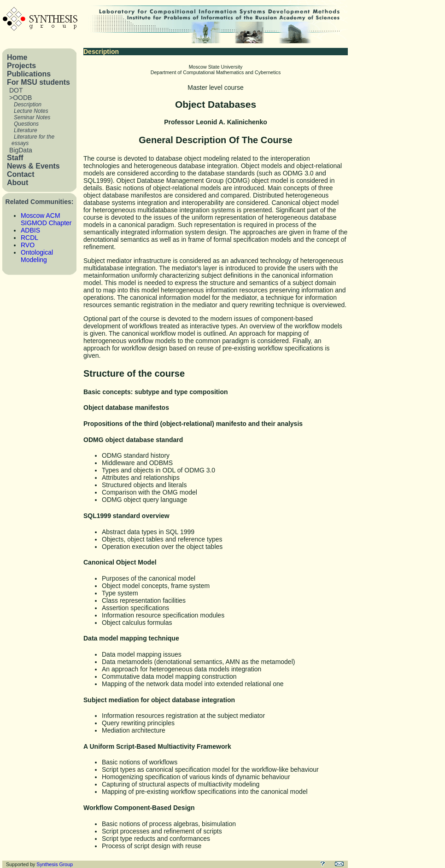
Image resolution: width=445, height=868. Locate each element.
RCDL (29, 238)
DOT (16, 90)
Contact (21, 174)
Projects (21, 66)
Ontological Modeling (37, 256)
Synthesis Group (55, 864)
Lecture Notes (31, 111)
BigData (21, 150)
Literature (26, 130)
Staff (15, 158)
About (18, 183)
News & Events (33, 166)
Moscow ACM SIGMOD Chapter (46, 219)
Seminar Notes (32, 117)
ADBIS (30, 230)
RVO (28, 245)
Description (28, 105)
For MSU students (38, 82)
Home (17, 57)
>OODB (20, 98)
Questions (26, 124)
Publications (29, 74)
